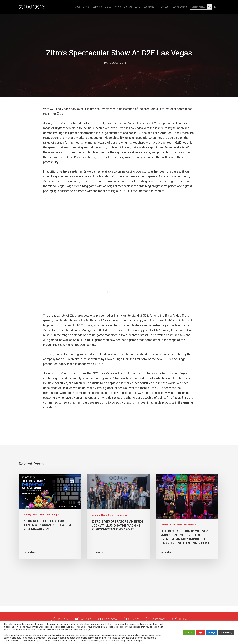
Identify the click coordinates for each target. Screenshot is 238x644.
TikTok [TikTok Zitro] (183, 619)
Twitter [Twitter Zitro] (135, 619)
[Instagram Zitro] (148, 619)
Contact (165, 7)
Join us (128, 7)
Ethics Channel (180, 7)
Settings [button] (211, 632)
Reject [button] (201, 632)
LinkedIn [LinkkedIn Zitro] (62, 619)
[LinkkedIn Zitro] (53, 619)
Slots (77, 7)
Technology (53, 515)
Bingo (86, 7)
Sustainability (150, 7)
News (118, 7)
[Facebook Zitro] (100, 619)
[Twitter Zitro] (126, 619)
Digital (108, 7)
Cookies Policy (226, 632)
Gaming (27, 515)
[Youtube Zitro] (77, 619)
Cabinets (97, 7)
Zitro (138, 7)
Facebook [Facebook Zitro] (111, 619)
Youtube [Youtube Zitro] (86, 619)
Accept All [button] (189, 632)
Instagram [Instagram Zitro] (159, 619)
